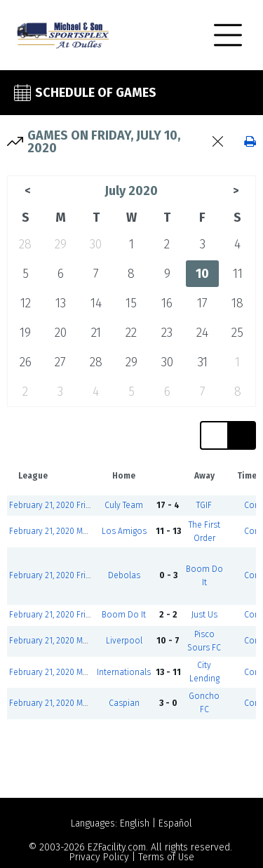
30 (96, 244)
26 (26, 362)
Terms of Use (166, 857)
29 (61, 244)
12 (26, 303)
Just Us (204, 615)
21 (96, 333)
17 (202, 303)
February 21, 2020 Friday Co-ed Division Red (92, 575)
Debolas (124, 575)
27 (60, 362)
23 (167, 333)
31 (203, 362)
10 (202, 274)
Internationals (124, 672)
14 (96, 303)
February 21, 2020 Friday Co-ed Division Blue (93, 505)
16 (167, 303)
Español (175, 823)
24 (202, 333)
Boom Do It (124, 615)
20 (61, 333)
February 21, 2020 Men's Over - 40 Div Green (92, 531)
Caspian (124, 703)
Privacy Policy (99, 857)
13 (61, 303)
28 (25, 244)
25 (237, 333)
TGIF (204, 505)
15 (131, 303)
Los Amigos (124, 531)
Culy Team (124, 505)
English (135, 823)
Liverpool (124, 641)
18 (237, 303)
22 (131, 333)
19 (25, 333)
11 (238, 274)
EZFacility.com (117, 847)
